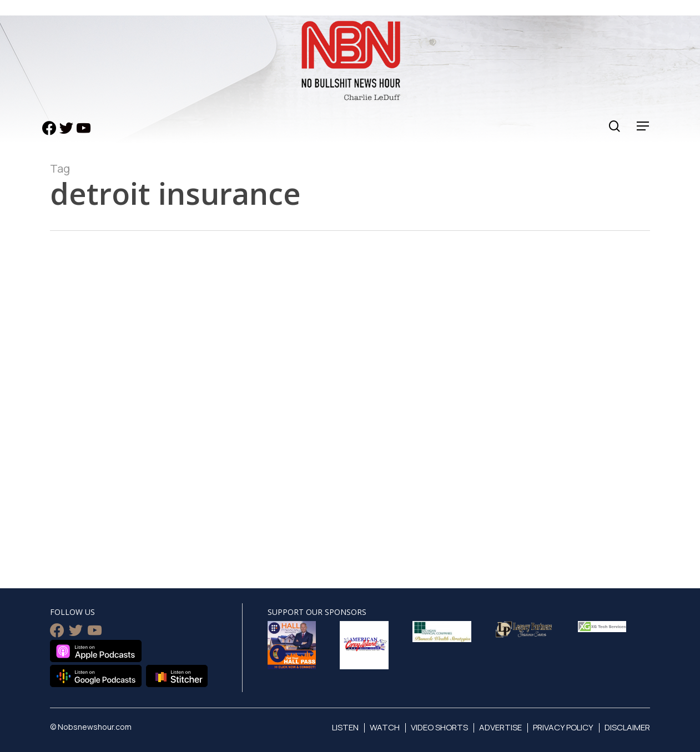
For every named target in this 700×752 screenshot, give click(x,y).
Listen (345, 727)
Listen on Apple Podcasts (96, 651)
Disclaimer (627, 727)
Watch (385, 727)
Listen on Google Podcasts (96, 676)
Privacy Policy (563, 727)
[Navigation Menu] (643, 126)
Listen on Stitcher (177, 676)
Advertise (500, 727)
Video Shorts (439, 727)
